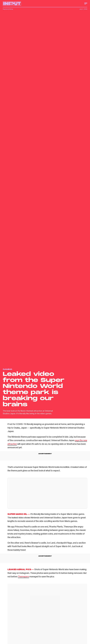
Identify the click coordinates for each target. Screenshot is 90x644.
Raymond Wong (8, 9)
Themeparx (23, 576)
